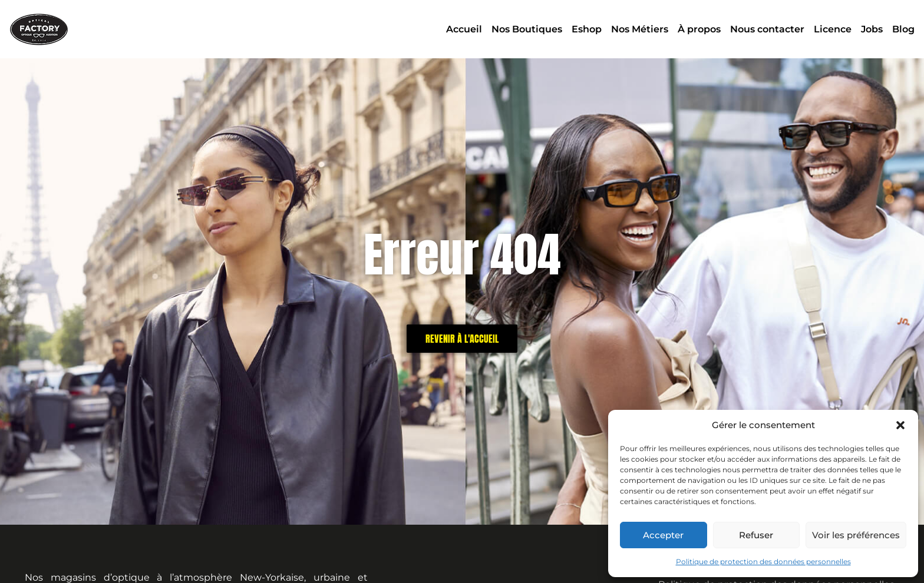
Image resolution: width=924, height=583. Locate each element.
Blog (903, 29)
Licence (833, 29)
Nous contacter (767, 29)
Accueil (464, 29)
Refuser (756, 535)
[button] (900, 425)
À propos (699, 29)
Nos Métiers (640, 29)
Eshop (587, 29)
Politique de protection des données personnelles (763, 562)
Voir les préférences (856, 535)
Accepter (663, 535)
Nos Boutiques (527, 29)
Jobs (872, 29)
